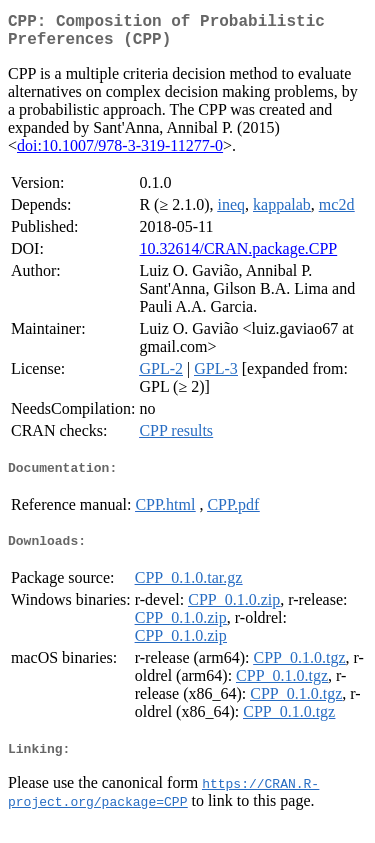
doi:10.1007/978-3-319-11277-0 (120, 153)
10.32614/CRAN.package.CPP (238, 256)
